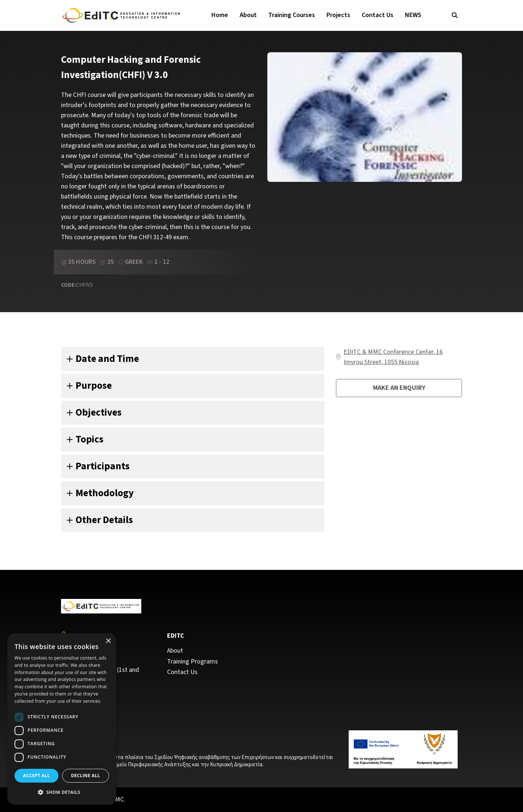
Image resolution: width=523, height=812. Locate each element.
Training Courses (292, 15)
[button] (62, 792)
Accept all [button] (37, 776)
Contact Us (378, 15)
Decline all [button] (86, 776)
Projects (338, 15)
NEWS (413, 15)
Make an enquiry (399, 388)
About (248, 15)
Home (220, 15)
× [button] (108, 641)
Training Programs (192, 662)
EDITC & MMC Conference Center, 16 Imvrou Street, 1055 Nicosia (393, 357)
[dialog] (62, 719)
